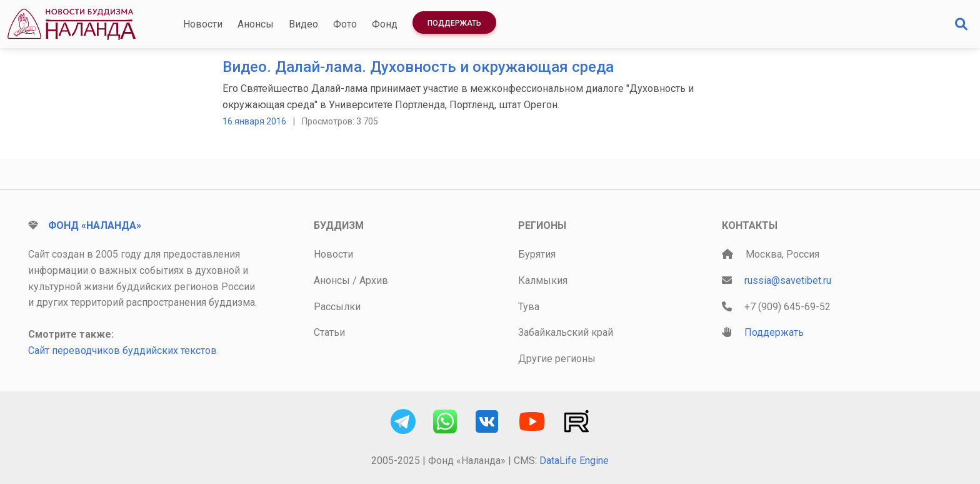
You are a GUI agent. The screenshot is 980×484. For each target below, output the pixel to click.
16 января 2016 (254, 121)
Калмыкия (543, 280)
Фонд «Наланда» (95, 225)
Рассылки (337, 307)
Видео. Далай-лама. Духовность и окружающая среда (418, 67)
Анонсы (256, 24)
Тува (529, 307)
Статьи (329, 332)
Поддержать (454, 23)
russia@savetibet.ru (788, 280)
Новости (203, 24)
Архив (374, 280)
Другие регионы (557, 359)
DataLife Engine (574, 461)
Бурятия (537, 254)
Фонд (385, 24)
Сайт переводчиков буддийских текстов (122, 350)
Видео (303, 24)
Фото (345, 24)
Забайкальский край (566, 332)
